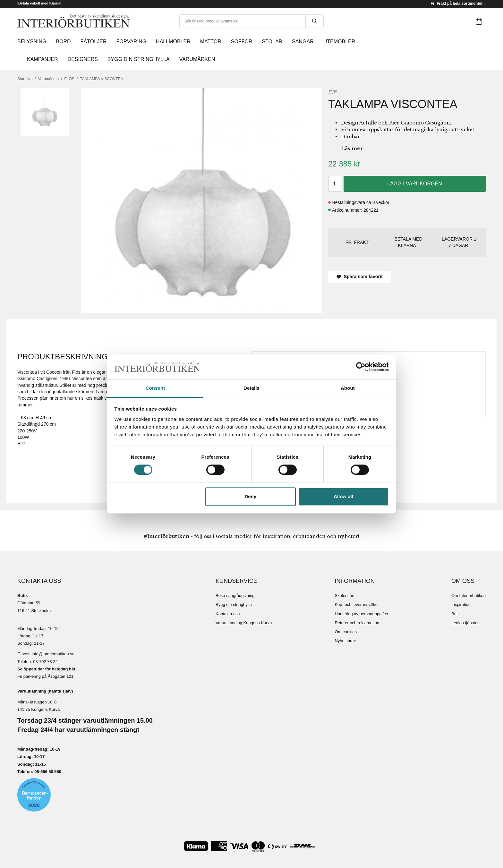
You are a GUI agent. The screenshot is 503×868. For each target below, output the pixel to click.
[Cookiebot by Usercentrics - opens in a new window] (361, 367)
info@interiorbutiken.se (53, 654)
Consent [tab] (155, 388)
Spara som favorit (360, 277)
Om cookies (346, 632)
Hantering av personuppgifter (362, 614)
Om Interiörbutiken (469, 596)
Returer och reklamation (357, 623)
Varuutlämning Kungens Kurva (244, 623)
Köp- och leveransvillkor (357, 604)
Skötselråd (344, 596)
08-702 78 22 (45, 662)
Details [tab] (251, 388)
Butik (456, 614)
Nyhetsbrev (345, 641)
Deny (250, 496)
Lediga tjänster (465, 623)
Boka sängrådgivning (235, 596)
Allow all (343, 496)
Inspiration (461, 604)
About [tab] (348, 388)
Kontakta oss (228, 614)
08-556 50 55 (47, 772)
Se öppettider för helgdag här (46, 669)
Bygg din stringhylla (234, 604)
